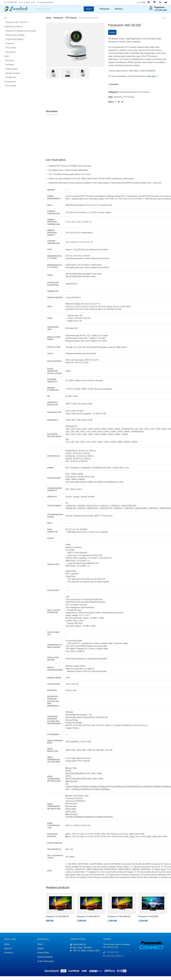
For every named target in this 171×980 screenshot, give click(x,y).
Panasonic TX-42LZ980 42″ (58, 920)
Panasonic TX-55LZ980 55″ (119, 920)
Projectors (10, 47)
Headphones (11, 81)
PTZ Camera (71, 22)
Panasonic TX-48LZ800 (148, 920)
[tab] (52, 115)
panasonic (118, 101)
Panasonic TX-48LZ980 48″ (88, 920)
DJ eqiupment (10, 85)
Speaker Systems (13, 77)
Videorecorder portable (15, 39)
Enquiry (112, 36)
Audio (7, 60)
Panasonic (58, 22)
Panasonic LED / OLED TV (17, 26)
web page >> (153, 80)
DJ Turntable (11, 90)
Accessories (10, 56)
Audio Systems (12, 73)
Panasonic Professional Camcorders (21, 35)
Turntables (10, 69)
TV (5, 22)
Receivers (10, 64)
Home (49, 22)
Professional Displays (14, 43)
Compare (114, 88)
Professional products (128, 96)
